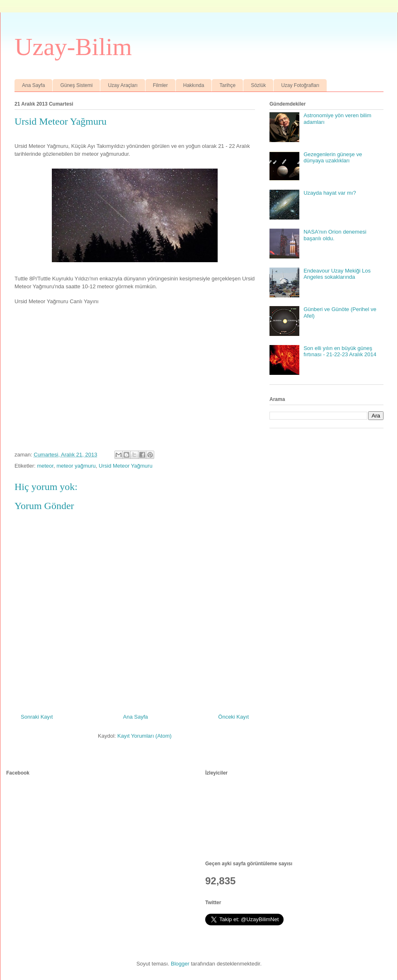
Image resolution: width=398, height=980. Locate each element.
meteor (45, 466)
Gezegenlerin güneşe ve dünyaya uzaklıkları (333, 158)
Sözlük (258, 85)
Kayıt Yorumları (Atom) (144, 736)
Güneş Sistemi (76, 85)
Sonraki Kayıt (37, 717)
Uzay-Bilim (73, 47)
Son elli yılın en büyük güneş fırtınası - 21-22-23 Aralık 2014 (340, 351)
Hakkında (194, 85)
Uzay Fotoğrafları (300, 85)
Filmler (160, 85)
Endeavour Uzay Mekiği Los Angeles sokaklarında (337, 274)
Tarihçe (227, 85)
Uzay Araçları (123, 85)
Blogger (180, 964)
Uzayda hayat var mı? (330, 193)
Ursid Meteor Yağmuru (126, 466)
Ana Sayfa (33, 85)
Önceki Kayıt (233, 717)
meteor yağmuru (76, 466)
